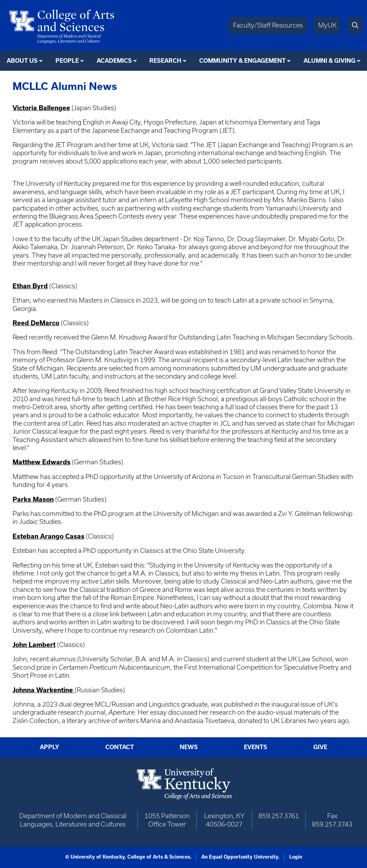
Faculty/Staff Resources (268, 25)
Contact (120, 747)
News (189, 747)
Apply (50, 747)
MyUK (327, 25)
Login (296, 857)
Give (320, 747)
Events (256, 747)
